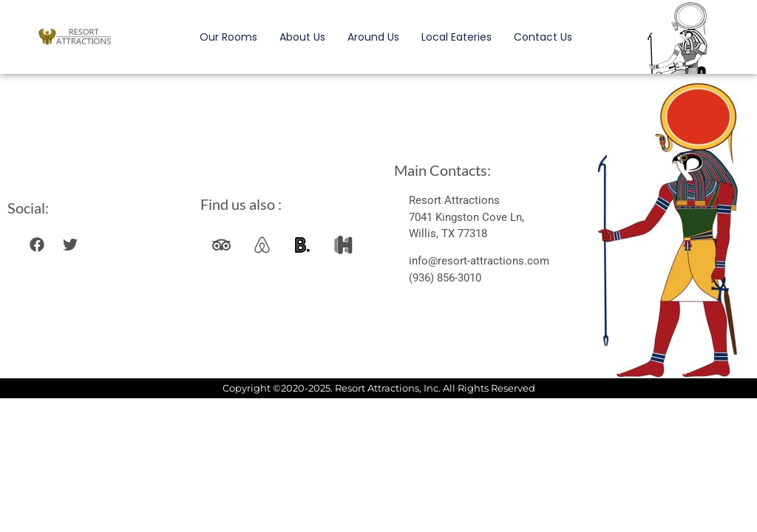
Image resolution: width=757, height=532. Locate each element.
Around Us (373, 37)
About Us (302, 37)
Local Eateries (456, 37)
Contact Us (543, 37)
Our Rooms (228, 37)
